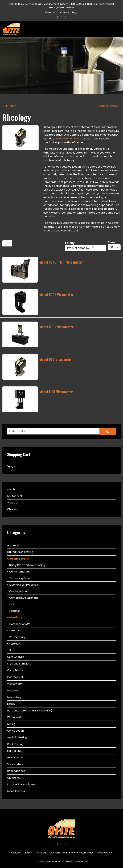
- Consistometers (18, 572)
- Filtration (14, 611)
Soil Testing (14, 751)
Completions (15, 670)
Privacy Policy (104, 853)
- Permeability (16, 637)
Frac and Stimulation (20, 664)
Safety (11, 704)
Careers (65, 12)
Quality (28, 853)
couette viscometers (68, 139)
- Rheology (15, 617)
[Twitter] (62, 17)
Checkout (13, 509)
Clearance (14, 778)
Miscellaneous (16, 791)
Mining (11, 724)
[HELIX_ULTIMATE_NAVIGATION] (117, 29)
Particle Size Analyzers (21, 784)
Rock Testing (15, 744)
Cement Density (108, 106)
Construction (15, 731)
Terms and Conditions (47, 853)
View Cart (13, 503)
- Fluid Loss (14, 631)
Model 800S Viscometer (57, 327)
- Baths (12, 650)
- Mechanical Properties (23, 585)
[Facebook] (57, 17)
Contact (16, 853)
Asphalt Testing (17, 737)
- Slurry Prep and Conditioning (26, 565)
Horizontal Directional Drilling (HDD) (30, 711)
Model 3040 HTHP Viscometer (61, 262)
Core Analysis (16, 657)
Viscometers (15, 764)
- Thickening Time (18, 578)
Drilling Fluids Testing (20, 552)
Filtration (10, 106)
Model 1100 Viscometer (56, 392)
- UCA (11, 604)
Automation (15, 545)
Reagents (13, 690)
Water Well (14, 717)
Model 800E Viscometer (56, 294)
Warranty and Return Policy (78, 853)
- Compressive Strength (23, 598)
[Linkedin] (66, 17)
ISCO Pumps (15, 758)
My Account (15, 496)
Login (75, 12)
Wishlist (12, 490)
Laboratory (14, 697)
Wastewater (15, 684)
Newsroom (51, 12)
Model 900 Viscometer (56, 359)
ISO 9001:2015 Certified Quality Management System (39, 4)
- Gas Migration (17, 591)
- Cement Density (18, 624)
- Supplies (13, 644)
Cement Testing (18, 559)
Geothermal (15, 677)
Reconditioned (16, 771)
